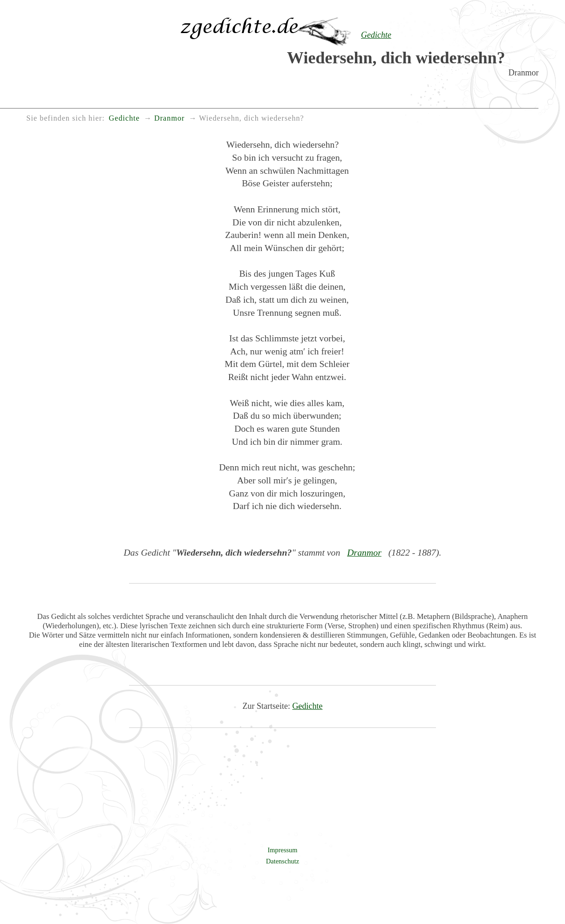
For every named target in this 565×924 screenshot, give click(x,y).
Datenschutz (282, 861)
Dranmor (364, 552)
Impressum (283, 850)
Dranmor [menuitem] (169, 118)
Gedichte (308, 706)
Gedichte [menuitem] (124, 118)
